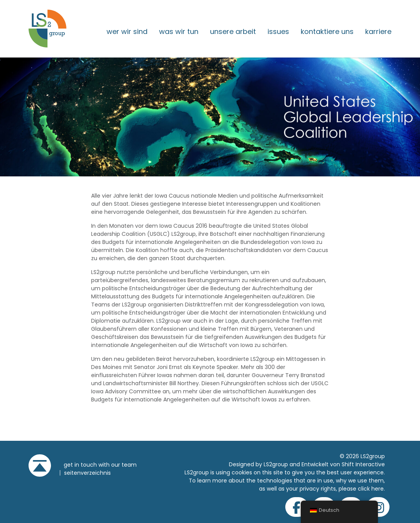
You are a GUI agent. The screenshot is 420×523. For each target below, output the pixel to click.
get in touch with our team (100, 465)
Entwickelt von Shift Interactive (343, 464)
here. (378, 489)
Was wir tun (179, 32)
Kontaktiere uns (327, 32)
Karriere (378, 32)
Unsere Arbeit (233, 32)
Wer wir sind (127, 32)
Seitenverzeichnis (87, 473)
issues (278, 32)
